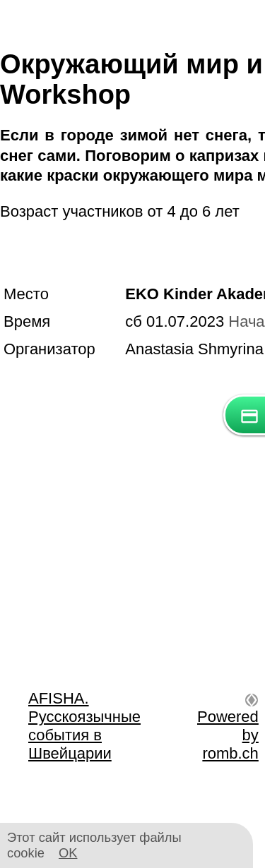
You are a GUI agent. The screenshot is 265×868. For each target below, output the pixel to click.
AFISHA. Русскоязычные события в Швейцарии (84, 726)
